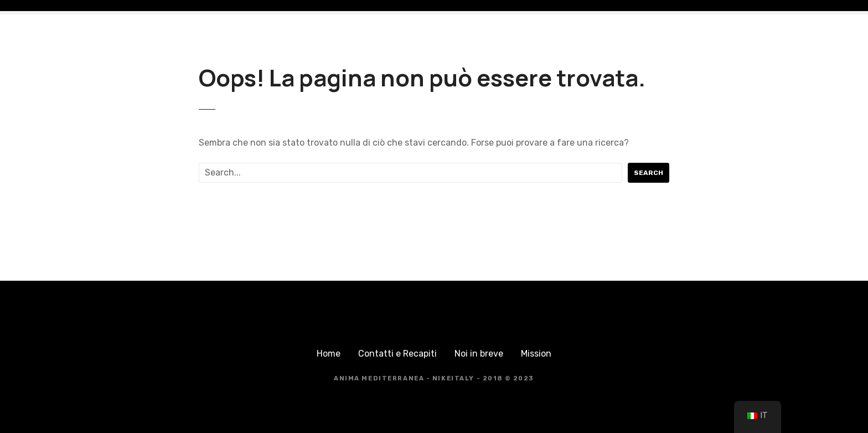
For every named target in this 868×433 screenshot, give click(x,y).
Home (329, 354)
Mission (536, 354)
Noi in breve (479, 354)
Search (649, 173)
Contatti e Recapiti (397, 354)
